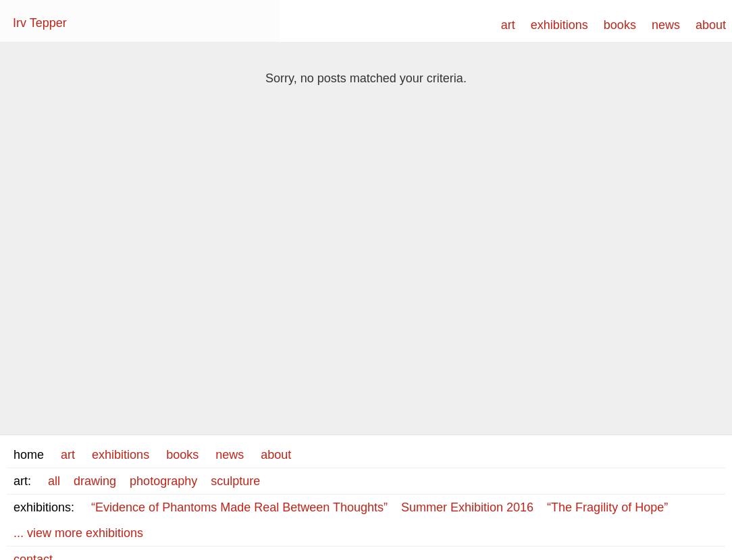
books (620, 25)
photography (163, 481)
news (666, 25)
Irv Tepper (40, 23)
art (508, 25)
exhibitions (559, 25)
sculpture (235, 481)
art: (22, 481)
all (54, 481)
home (29, 455)
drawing (95, 481)
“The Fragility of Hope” (607, 507)
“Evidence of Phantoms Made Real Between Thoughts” (239, 507)
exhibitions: (44, 507)
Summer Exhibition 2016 (467, 507)
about (711, 25)
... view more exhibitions (78, 533)
